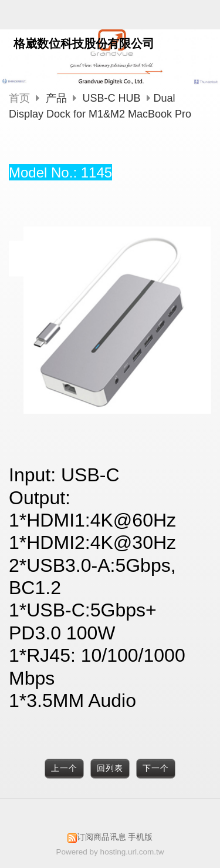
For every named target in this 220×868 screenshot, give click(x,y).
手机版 (140, 837)
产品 (58, 98)
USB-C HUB (112, 98)
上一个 (64, 768)
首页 (19, 98)
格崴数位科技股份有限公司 (84, 43)
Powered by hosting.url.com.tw (110, 852)
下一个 (156, 768)
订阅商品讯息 (101, 837)
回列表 (110, 768)
